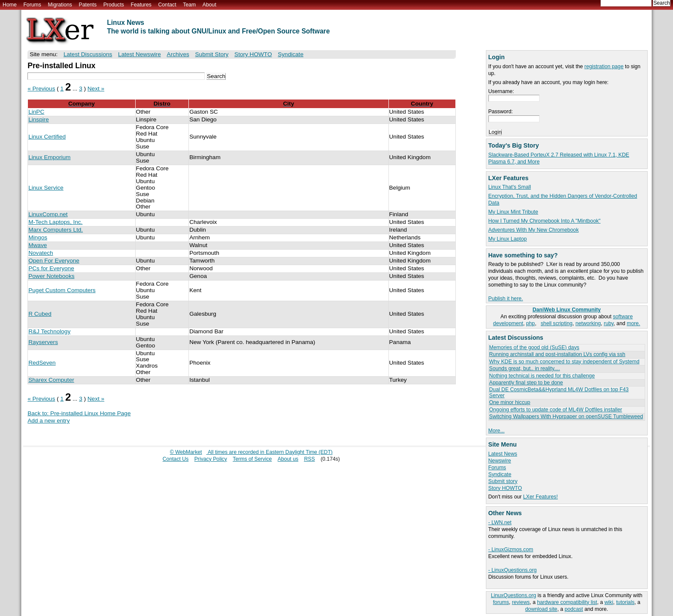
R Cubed (40, 314)
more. (633, 323)
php (531, 323)
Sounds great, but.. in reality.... (525, 368)
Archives (178, 54)
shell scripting (557, 323)
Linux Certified (47, 137)
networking (588, 323)
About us (288, 459)
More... (497, 431)
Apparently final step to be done (526, 383)
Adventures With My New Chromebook (534, 230)
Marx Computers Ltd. (56, 230)
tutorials (625, 602)
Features (141, 5)
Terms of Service (252, 459)
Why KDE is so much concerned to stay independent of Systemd (564, 362)
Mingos (38, 237)
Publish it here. (506, 299)
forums (501, 602)
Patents (88, 5)
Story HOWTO (505, 488)
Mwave (38, 245)
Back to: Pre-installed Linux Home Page (79, 413)
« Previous (41, 89)
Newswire (500, 461)
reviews (521, 602)
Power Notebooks (51, 276)
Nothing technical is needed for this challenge (542, 376)
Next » (96, 89)
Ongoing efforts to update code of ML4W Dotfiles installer (556, 410)
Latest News (503, 454)
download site (541, 609)
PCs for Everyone (51, 268)
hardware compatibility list (567, 602)
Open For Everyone (54, 261)
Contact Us (176, 459)
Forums (32, 5)
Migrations (60, 5)
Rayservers (43, 342)
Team (189, 5)
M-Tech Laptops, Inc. (55, 222)
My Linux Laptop (508, 239)
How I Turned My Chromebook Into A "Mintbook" (545, 221)
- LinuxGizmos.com (511, 550)
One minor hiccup (510, 402)
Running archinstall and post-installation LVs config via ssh (557, 354)
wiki (609, 602)
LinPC (36, 112)
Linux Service (46, 188)
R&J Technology (49, 331)
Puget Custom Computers (62, 290)
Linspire (39, 119)
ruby (609, 323)
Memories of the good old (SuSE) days (534, 347)
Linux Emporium (49, 157)
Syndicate (500, 474)
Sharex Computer (51, 380)
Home (10, 5)
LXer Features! (541, 497)
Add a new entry (49, 421)
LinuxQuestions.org (514, 595)
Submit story (503, 481)
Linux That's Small (510, 187)
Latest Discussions (88, 54)
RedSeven (42, 363)
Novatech (41, 253)
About (209, 5)
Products (114, 5)
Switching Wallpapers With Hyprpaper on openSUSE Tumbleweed (566, 417)
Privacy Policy (211, 459)
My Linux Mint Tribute (513, 212)
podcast (574, 609)
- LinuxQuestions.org (513, 570)
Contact (167, 5)
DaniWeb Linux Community (567, 310)
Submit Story (212, 54)
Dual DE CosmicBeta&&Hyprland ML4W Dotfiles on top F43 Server (559, 392)
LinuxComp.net (48, 214)
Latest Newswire (139, 54)
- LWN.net (500, 522)
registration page (604, 66)
